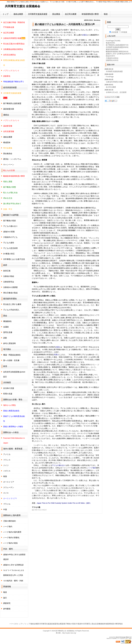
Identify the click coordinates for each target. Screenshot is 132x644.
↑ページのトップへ (16, 624)
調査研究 (7, 603)
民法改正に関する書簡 (12, 304)
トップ (6, 14)
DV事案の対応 (9, 254)
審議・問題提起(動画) (12, 355)
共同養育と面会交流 (91, 624)
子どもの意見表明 (10, 248)
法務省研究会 (9, 282)
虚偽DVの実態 (9, 232)
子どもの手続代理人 (11, 310)
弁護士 (85, 35)
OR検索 (123, 32)
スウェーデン (9, 487)
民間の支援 (8, 394)
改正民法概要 (71, 14)
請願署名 (112, 60)
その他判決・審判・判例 (13, 581)
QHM (130, 638)
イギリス (7, 471)
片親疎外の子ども (10, 237)
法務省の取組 (9, 276)
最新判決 (112, 49)
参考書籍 (7, 609)
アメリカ (7, 454)
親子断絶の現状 (10, 221)
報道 (106, 14)
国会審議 (56, 14)
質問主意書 (8, 332)
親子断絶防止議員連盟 (12, 103)
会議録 (6, 327)
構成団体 (7, 142)
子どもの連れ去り (59, 465)
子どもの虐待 (9, 243)
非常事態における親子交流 (14, 259)
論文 (5, 598)
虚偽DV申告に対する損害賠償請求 (14, 557)
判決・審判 (8, 549)
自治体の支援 (9, 388)
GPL (127, 638)
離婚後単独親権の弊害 (117, 52)
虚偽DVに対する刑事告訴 (13, 565)
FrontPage (113, 41)
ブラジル (7, 504)
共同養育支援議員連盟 (38, 14)
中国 (5, 509)
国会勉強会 (8, 153)
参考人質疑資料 (10, 343)
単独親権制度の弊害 (90, 14)
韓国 (5, 476)
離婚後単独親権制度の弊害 (109, 624)
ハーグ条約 (92, 468)
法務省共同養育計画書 (114, 82)
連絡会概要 (18, 14)
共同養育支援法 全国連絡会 (23, 6)
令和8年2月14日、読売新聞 (116, 92)
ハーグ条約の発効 (10, 543)
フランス (7, 460)
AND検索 (114, 32)
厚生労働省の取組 (10, 293)
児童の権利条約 (10, 521)
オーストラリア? (10, 498)
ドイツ (6, 465)
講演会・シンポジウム (12, 159)
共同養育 (7, 383)
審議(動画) (7, 321)
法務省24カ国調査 (11, 287)
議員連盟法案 (9, 109)
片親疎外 (112, 58)
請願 (5, 338)
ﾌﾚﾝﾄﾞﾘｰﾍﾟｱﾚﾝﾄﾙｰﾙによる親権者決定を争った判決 (14, 573)
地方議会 (7, 349)
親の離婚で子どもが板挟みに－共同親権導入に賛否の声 (65, 24)
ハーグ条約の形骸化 (11, 538)
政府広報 (7, 271)
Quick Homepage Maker (123, 637)
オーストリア (9, 482)
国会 (110, 56)
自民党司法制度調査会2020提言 (14, 374)
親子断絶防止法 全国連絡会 (65, 631)
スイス (6, 493)
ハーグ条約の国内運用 (12, 532)
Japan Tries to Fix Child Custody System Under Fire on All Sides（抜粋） (64, 503)
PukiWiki (114, 638)
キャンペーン (9, 165)
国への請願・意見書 (11, 360)
